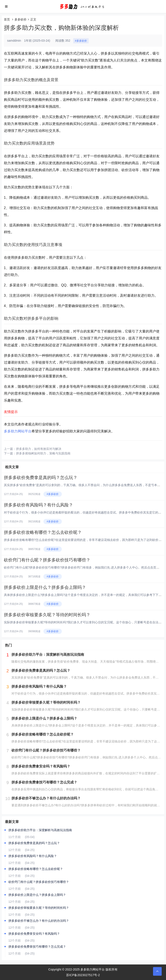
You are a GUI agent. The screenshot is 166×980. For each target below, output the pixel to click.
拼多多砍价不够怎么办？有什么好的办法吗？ (39, 921)
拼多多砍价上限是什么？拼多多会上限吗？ (45, 587)
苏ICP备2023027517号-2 (83, 975)
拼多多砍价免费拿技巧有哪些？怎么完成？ (37, 947)
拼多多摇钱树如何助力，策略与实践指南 (43, 453)
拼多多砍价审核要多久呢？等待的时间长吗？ (47, 615)
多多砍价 (21, 19)
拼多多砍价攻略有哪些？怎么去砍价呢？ (43, 532)
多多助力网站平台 (18, 431)
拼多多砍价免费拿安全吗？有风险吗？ (34, 934)
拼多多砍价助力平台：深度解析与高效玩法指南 (40, 830)
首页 (7, 19)
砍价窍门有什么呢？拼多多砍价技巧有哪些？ (47, 560)
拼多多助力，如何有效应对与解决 (39, 449)
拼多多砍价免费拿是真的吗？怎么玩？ (41, 477)
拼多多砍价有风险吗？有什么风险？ (38, 505)
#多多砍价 (81, 41)
